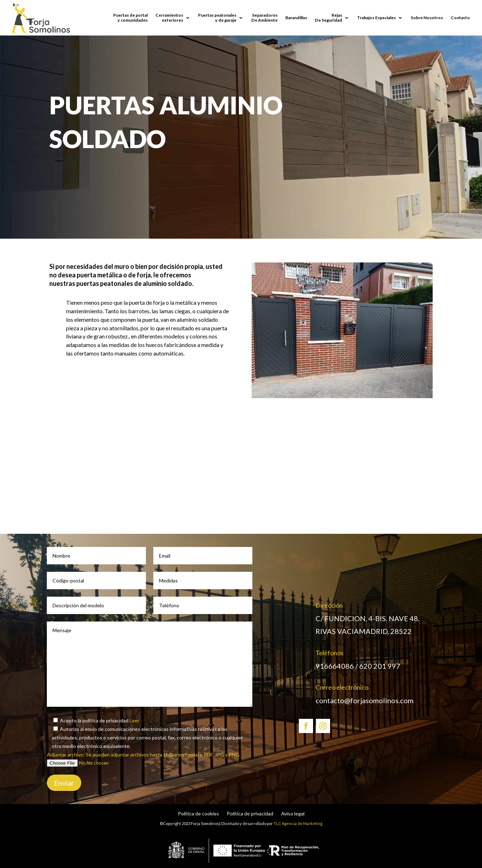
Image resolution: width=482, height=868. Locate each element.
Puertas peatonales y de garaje (217, 18)
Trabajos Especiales (376, 18)
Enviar (64, 783)
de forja (139, 275)
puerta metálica (99, 275)
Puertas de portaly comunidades (130, 18)
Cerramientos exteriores (169, 18)
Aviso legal (293, 814)
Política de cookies (198, 814)
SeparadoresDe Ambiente (264, 18)
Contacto (460, 18)
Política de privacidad (250, 814)
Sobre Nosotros (427, 18)
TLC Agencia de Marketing (298, 823)
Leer (134, 720)
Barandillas (296, 18)
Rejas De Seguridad (328, 18)
